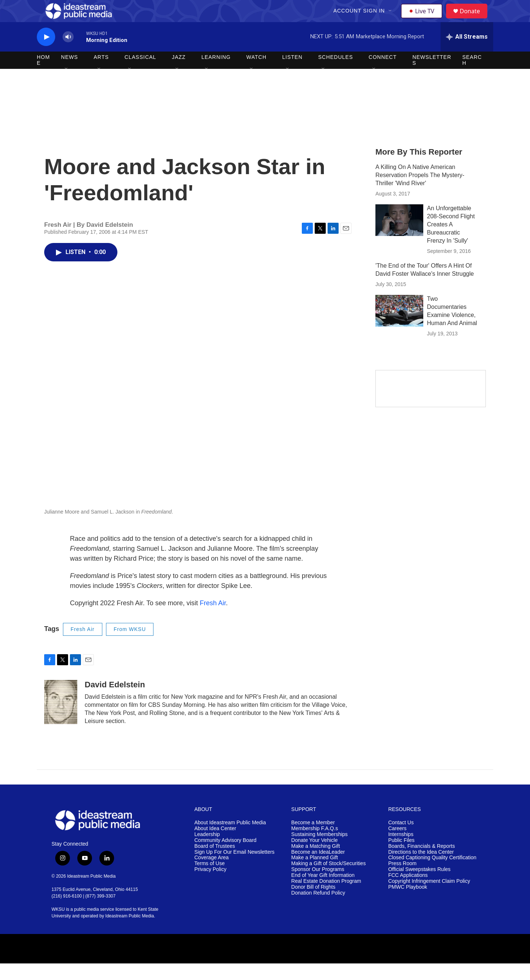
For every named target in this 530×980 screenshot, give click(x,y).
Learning (216, 74)
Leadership (207, 851)
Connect (383, 74)
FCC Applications (408, 892)
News (70, 74)
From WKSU (130, 646)
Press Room (402, 880)
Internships (401, 851)
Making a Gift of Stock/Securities (328, 880)
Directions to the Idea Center (421, 869)
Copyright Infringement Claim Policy (429, 898)
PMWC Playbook (408, 904)
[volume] (68, 54)
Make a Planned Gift (315, 874)
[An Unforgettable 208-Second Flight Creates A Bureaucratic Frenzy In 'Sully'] (399, 237)
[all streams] (467, 53)
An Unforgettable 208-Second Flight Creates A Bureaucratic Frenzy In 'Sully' (451, 241)
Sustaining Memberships (319, 851)
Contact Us (401, 839)
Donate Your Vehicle (314, 857)
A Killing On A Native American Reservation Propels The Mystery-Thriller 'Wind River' (420, 192)
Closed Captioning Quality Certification (432, 874)
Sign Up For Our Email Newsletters (234, 869)
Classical (140, 74)
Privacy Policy (210, 886)
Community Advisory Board (225, 857)
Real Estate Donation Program (326, 898)
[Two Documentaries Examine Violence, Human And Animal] (399, 327)
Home (43, 77)
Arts (101, 74)
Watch (256, 74)
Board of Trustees (215, 863)
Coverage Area (211, 874)
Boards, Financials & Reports (422, 863)
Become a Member (313, 839)
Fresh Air (213, 620)
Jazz (179, 74)
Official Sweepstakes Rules (419, 886)
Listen (292, 74)
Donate (474, 19)
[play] (46, 54)
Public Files (402, 857)
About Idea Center (215, 845)
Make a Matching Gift (315, 863)
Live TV (424, 19)
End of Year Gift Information (323, 892)
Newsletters (432, 77)
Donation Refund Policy (318, 910)
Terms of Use (209, 880)
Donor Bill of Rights (313, 904)
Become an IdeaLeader (318, 869)
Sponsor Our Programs (318, 886)
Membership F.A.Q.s (315, 845)
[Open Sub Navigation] (391, 19)
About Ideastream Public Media (230, 839)
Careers (397, 845)
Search (472, 77)
